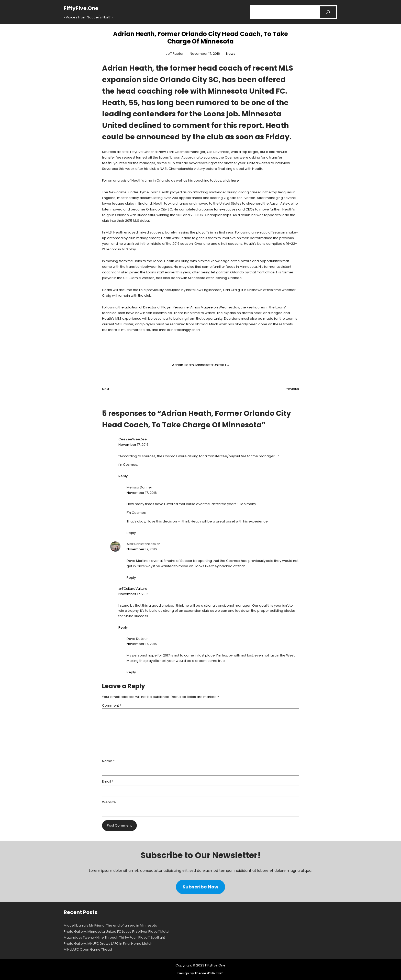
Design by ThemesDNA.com (201, 973)
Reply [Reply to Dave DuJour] (131, 672)
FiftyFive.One (81, 8)
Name (108, 761)
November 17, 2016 (133, 445)
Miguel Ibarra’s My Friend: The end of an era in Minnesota (110, 925)
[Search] (328, 12)
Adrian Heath (183, 365)
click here (231, 180)
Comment (112, 705)
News (231, 54)
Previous (292, 389)
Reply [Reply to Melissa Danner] (131, 533)
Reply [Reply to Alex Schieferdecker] (131, 578)
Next (106, 389)
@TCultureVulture (133, 589)
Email (108, 781)
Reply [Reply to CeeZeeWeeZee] (123, 476)
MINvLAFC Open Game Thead (88, 949)
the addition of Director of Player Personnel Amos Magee (166, 307)
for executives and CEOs (234, 209)
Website (109, 802)
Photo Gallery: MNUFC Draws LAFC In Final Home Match (108, 944)
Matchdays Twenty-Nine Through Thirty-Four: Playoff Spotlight (114, 937)
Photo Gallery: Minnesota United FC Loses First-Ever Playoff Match (117, 932)
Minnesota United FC (212, 365)
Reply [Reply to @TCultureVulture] (123, 627)
